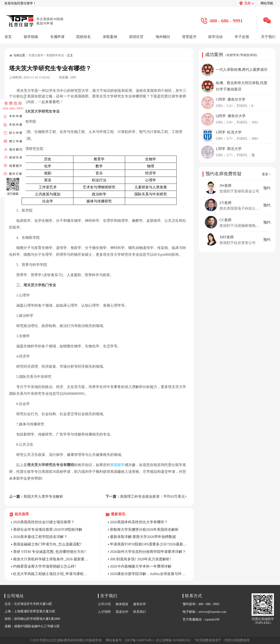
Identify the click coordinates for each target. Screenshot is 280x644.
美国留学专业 (55, 55)
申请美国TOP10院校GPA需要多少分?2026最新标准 (149, 544)
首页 (8, 37)
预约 (267, 188)
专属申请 (57, 37)
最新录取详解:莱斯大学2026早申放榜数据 (143, 537)
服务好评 (140, 604)
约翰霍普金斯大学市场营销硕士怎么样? (45, 566)
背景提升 (189, 37)
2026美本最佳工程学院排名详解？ (40, 537)
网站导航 (267, 3)
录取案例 (110, 37)
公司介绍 (104, 604)
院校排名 (84, 37)
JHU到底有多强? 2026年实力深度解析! (140, 559)
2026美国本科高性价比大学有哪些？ (139, 522)
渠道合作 (122, 612)
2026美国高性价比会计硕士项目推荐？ (44, 522)
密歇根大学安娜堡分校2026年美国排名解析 (144, 529)
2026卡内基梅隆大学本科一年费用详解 (141, 566)
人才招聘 (104, 612)
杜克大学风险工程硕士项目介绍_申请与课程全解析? (52, 574)
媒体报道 (122, 604)
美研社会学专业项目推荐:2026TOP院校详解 (48, 529)
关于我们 (268, 37)
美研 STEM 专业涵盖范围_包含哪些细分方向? (49, 552)
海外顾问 (163, 37)
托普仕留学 (36, 55)
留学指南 (31, 37)
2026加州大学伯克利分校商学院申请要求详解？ (148, 552)
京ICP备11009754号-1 (140, 640)
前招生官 (136, 37)
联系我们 (140, 612)
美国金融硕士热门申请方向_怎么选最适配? (47, 544)
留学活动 (215, 37)
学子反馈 (242, 37)
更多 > (266, 174)
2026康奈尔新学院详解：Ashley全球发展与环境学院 (149, 574)
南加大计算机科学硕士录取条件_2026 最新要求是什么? (52, 559)
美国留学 (117, 465)
